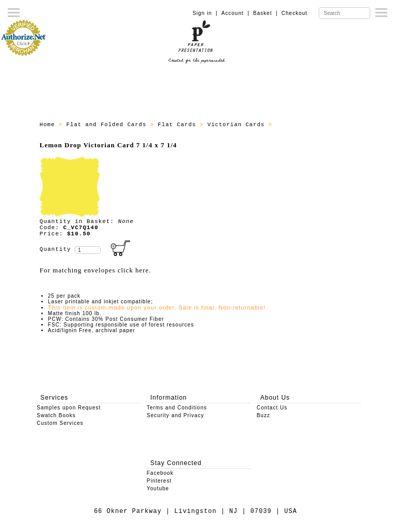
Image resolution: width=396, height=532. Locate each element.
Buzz (263, 415)
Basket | (266, 13)
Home (49, 125)
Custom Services (60, 423)
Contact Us (272, 408)
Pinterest (159, 481)
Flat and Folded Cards (109, 125)
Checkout (294, 13)
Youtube (158, 488)
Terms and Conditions (177, 408)
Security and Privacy (176, 415)
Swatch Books (56, 415)
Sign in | (205, 13)
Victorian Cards (238, 125)
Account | (235, 13)
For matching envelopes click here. (95, 270)
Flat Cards (179, 125)
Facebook (160, 473)
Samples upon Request (69, 408)
